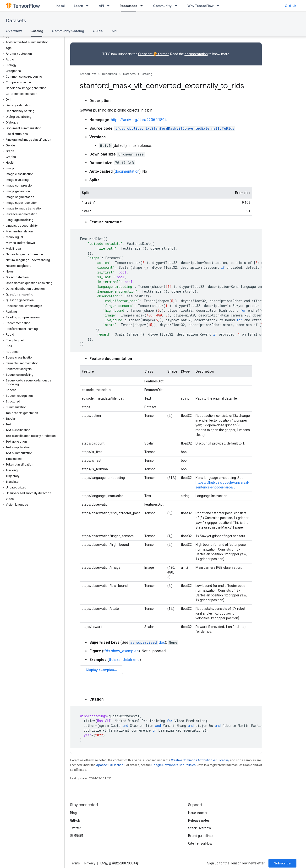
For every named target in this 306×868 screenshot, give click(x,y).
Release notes (199, 820)
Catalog (147, 74)
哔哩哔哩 (77, 836)
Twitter (76, 828)
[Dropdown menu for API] (110, 6)
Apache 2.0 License (110, 765)
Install (60, 6)
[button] (31, 37)
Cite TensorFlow (200, 843)
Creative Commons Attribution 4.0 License (200, 760)
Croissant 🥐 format (153, 54)
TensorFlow (88, 74)
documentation (196, 54)
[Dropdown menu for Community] (177, 6)
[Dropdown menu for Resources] (143, 6)
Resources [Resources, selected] (128, 6)
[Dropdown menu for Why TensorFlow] (219, 6)
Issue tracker (198, 813)
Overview (14, 31)
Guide (98, 31)
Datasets (16, 21)
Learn (78, 6)
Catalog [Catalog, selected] (37, 31)
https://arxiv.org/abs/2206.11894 (139, 120)
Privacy (90, 863)
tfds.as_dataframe (124, 660)
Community (162, 6)
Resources (109, 74)
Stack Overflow (200, 828)
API (101, 6)
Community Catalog (68, 31)
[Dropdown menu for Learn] (89, 6)
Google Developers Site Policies (173, 765)
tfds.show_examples (121, 651)
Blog (73, 813)
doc (147, 642)
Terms (75, 863)
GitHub (291, 6)
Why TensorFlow (200, 6)
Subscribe (282, 863)
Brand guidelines (201, 836)
